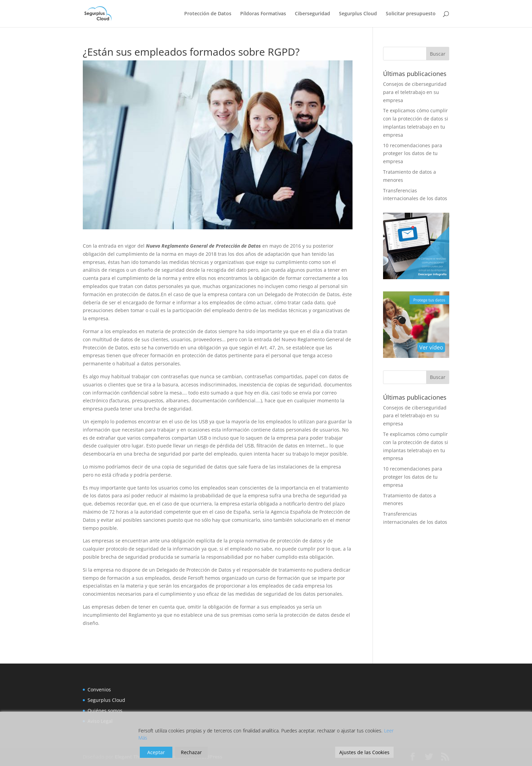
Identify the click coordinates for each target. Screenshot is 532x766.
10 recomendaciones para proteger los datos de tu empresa (413, 154)
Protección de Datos (208, 14)
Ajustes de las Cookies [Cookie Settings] (364, 752)
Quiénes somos (105, 711)
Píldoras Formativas (263, 14)
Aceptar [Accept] (156, 752)
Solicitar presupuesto (411, 14)
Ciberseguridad (312, 14)
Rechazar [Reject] (191, 752)
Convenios (99, 690)
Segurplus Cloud (358, 14)
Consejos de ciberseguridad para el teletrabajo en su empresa (415, 92)
